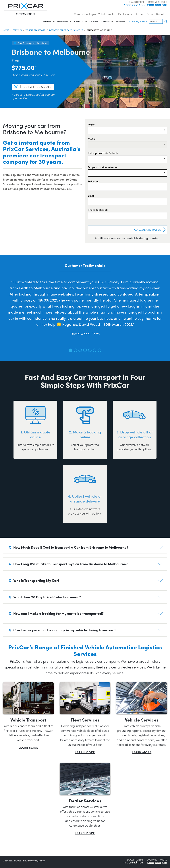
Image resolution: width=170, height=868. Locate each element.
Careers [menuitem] (105, 21)
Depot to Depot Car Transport (66, 30)
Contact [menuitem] (94, 21)
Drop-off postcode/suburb (104, 167)
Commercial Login (85, 14)
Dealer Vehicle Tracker (131, 14)
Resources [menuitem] (63, 21)
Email (91, 196)
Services (17, 30)
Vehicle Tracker (107, 14)
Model (92, 139)
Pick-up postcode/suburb (103, 153)
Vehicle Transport (35, 30)
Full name (94, 181)
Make (91, 124)
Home (6, 30)
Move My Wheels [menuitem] (138, 21)
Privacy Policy (37, 860)
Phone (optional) (98, 210)
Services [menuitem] (47, 21)
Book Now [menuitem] (121, 21)
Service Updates (157, 14)
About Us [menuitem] (79, 21)
